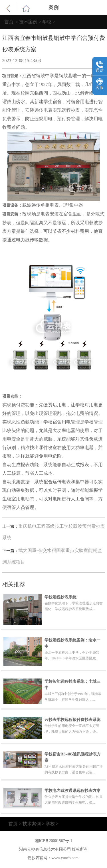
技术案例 (28, 22)
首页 (9, 22)
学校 (47, 22)
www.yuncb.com (65, 858)
